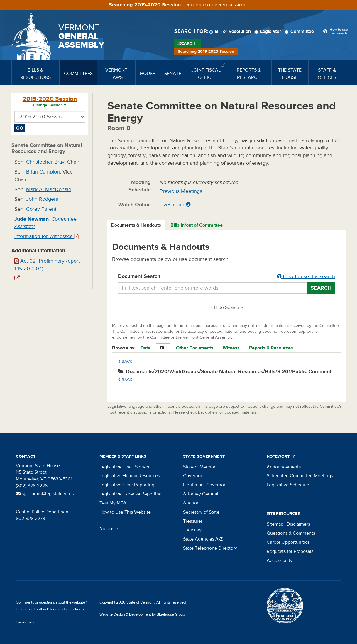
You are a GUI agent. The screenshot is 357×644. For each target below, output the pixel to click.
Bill (163, 348)
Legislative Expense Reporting (131, 494)
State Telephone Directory (210, 548)
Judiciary (192, 530)
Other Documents (195, 348)
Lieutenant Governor (204, 485)
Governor (193, 476)
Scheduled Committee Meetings (300, 476)
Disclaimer (109, 529)
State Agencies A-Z (203, 539)
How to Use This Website (125, 512)
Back (125, 361)
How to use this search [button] (306, 277)
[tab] (136, 225)
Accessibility (280, 560)
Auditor (191, 503)
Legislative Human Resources (130, 476)
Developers (25, 622)
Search (187, 43)
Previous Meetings (181, 191)
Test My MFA (113, 503)
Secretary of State (201, 512)
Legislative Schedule (288, 485)
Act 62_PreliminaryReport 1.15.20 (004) (47, 265)
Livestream (172, 205)
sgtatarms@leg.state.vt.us (45, 494)
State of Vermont (201, 467)
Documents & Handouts (136, 225)
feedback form (46, 609)
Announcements (284, 467)
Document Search (227, 277)
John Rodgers (42, 199)
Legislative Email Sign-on (125, 467)
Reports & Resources (271, 348)
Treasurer (193, 521)
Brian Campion (43, 172)
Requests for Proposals (290, 551)
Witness (231, 348)
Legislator (269, 31)
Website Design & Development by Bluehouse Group (142, 614)
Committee (300, 31)
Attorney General (201, 494)
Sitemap (275, 524)
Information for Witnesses (46, 236)
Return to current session (215, 5)
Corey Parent (41, 209)
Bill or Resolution (231, 31)
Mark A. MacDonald (49, 190)
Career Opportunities (288, 542)
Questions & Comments (291, 533)
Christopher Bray (45, 162)
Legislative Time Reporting (127, 485)
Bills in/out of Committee (197, 225)
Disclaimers (298, 524)
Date (145, 348)
